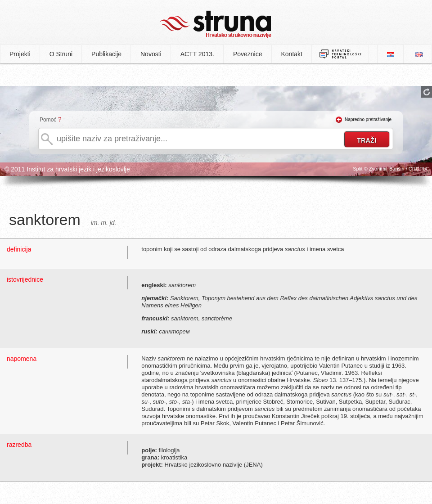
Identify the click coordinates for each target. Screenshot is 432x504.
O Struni (61, 54)
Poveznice (248, 54)
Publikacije (106, 54)
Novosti (151, 54)
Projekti (20, 54)
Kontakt (292, 54)
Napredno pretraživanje (368, 119)
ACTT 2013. (197, 54)
